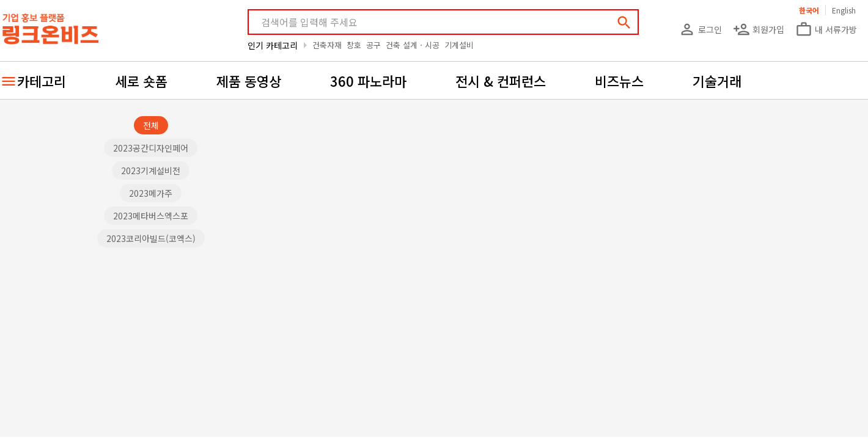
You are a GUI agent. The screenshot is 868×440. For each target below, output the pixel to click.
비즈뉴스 (619, 81)
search (624, 23)
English (844, 10)
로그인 (700, 29)
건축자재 (327, 45)
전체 (151, 125)
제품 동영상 (249, 81)
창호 (354, 45)
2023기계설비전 (151, 170)
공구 (373, 45)
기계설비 (459, 45)
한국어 (809, 10)
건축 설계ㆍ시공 (413, 45)
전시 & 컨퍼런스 (501, 81)
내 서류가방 (826, 29)
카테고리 (42, 81)
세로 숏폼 (141, 81)
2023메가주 (151, 193)
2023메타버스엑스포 (151, 216)
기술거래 (717, 81)
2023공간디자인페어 (151, 148)
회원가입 (759, 29)
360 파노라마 (368, 81)
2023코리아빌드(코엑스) (151, 238)
